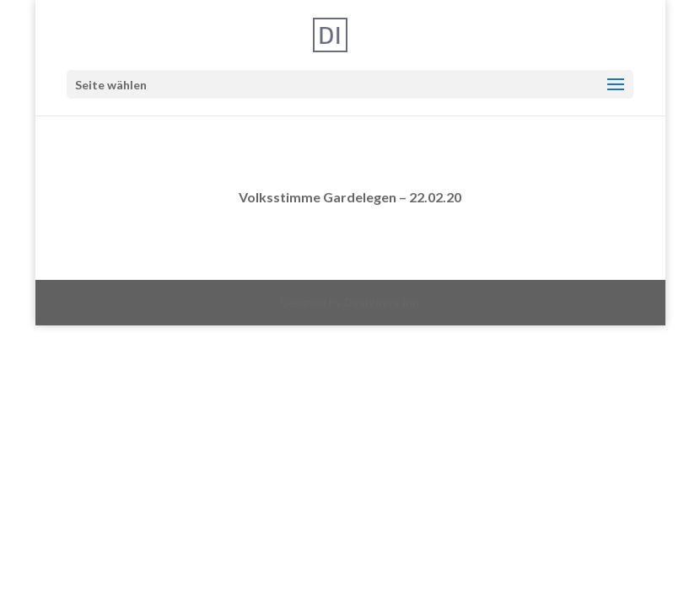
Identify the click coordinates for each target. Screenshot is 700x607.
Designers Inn (382, 303)
